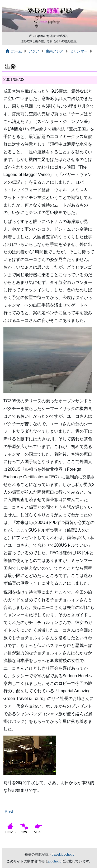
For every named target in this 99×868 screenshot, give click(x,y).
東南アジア (54, 51)
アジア (34, 51)
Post (9, 812)
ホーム (14, 51)
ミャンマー (79, 51)
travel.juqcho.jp (63, 854)
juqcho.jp (55, 861)
